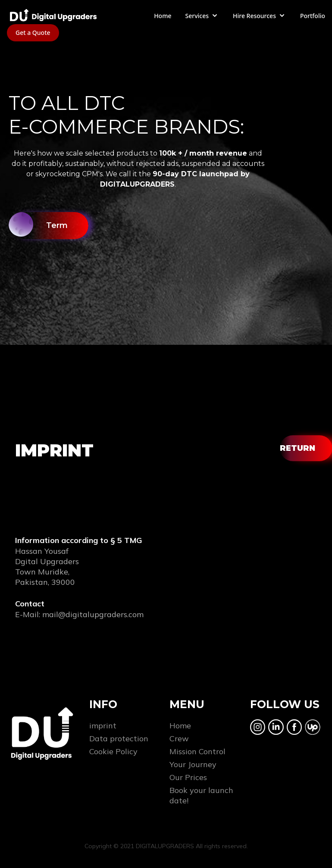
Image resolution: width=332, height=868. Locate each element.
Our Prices (188, 777)
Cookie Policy (113, 751)
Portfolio (313, 16)
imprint (103, 726)
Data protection (119, 738)
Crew (179, 738)
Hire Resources (260, 16)
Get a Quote (33, 33)
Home (163, 16)
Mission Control (197, 751)
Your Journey (193, 764)
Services (202, 16)
